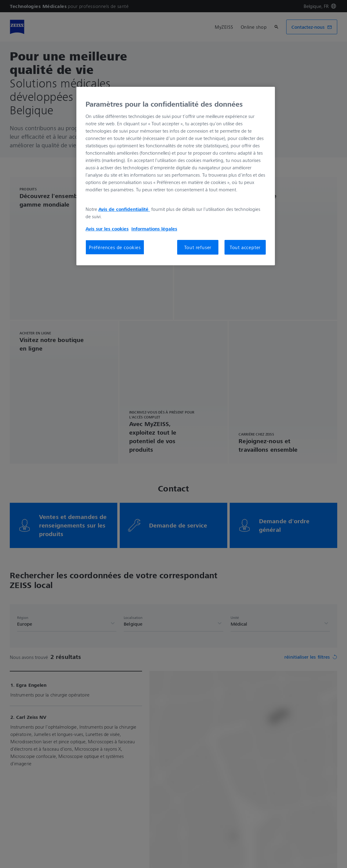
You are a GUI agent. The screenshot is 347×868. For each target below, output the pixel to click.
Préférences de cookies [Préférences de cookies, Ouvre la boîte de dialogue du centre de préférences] (115, 247)
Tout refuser (198, 247)
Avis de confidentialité (124, 209)
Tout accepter (245, 247)
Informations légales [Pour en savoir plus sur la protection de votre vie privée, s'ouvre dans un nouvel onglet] (154, 229)
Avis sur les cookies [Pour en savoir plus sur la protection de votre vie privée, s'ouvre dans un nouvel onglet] (107, 229)
